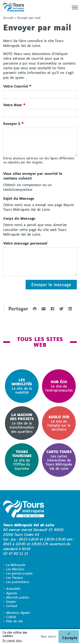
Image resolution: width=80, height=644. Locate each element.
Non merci (49, 636)
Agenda (12, 593)
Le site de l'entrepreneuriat (59, 386)
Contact (12, 606)
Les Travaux (15, 578)
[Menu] (74, 7)
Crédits (11, 617)
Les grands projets (19, 573)
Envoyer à (13, 124)
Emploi (11, 602)
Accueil (8, 18)
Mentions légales (18, 613)
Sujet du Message (19, 198)
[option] (22, 386)
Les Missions (15, 569)
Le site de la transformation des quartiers (22, 423)
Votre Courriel (17, 86)
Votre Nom (14, 105)
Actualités (13, 589)
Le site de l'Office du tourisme (22, 460)
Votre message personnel (25, 243)
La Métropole (16, 565)
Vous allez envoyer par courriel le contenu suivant (33, 176)
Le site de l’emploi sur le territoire (59, 423)
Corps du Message (19, 218)
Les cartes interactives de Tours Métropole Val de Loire (59, 460)
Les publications (18, 582)
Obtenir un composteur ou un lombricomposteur (27, 187)
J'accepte (70, 638)
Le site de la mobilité (22, 386)
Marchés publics (18, 597)
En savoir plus (12, 640)
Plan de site (15, 621)
